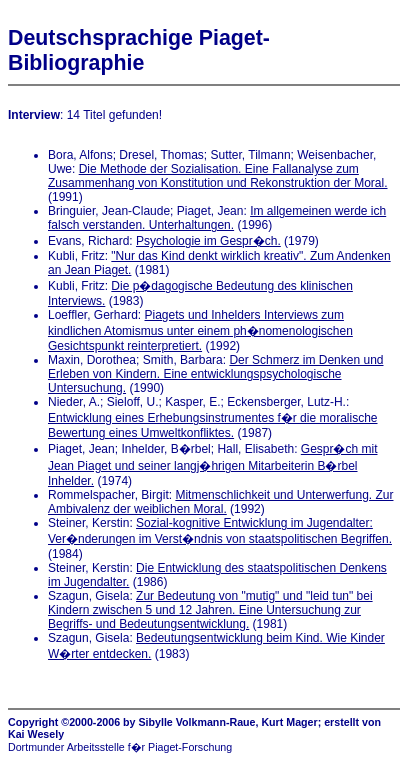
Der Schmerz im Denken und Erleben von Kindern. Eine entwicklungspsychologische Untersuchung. (215, 374)
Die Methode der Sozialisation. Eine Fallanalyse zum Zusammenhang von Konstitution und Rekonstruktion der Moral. (218, 176)
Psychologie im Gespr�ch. (208, 241)
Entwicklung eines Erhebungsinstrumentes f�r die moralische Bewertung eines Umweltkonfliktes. (213, 425)
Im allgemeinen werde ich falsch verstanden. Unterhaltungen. (217, 218)
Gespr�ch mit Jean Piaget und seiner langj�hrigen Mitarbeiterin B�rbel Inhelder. (213, 465)
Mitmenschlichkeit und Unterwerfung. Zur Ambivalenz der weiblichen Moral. (220, 502)
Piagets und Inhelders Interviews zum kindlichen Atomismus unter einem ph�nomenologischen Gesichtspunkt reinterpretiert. (200, 330)
